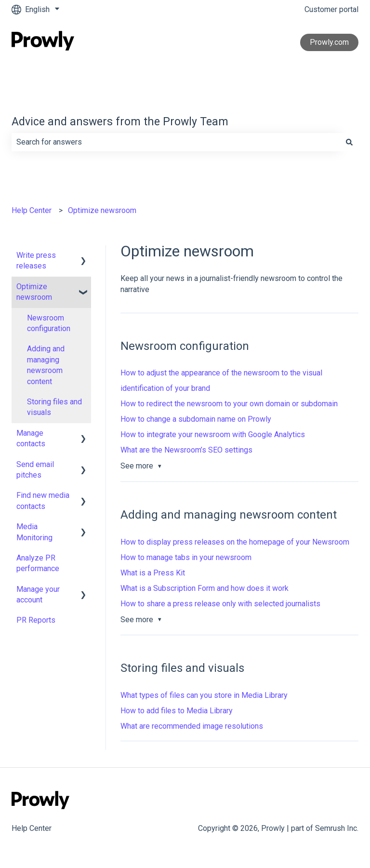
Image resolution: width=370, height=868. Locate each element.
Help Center (32, 210)
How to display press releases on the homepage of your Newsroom (235, 542)
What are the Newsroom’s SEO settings (186, 450)
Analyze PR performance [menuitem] (38, 563)
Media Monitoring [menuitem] (34, 532)
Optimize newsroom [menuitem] (34, 292)
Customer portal (331, 9)
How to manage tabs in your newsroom (186, 557)
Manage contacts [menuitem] (31, 438)
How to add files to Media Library (177, 711)
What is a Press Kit (153, 573)
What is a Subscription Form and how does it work (205, 588)
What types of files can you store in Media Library (204, 695)
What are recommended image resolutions (192, 726)
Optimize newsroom (102, 210)
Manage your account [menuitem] (38, 594)
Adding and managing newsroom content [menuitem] (46, 365)
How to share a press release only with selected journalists (220, 604)
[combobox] (176, 142)
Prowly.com (329, 42)
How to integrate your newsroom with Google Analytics (213, 434)
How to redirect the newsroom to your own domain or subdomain (229, 404)
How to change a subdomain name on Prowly (196, 419)
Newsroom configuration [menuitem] (49, 323)
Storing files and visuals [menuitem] (54, 407)
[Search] (349, 142)
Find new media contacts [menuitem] (43, 501)
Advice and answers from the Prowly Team (120, 122)
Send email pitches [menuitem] (35, 470)
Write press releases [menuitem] (36, 260)
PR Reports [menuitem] (36, 620)
